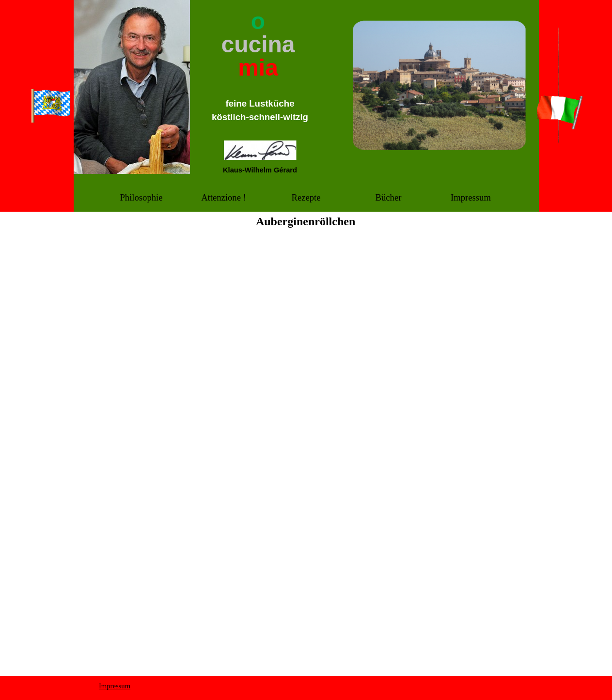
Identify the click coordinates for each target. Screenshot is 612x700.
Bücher (389, 197)
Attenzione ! (224, 197)
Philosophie (141, 197)
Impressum (471, 197)
